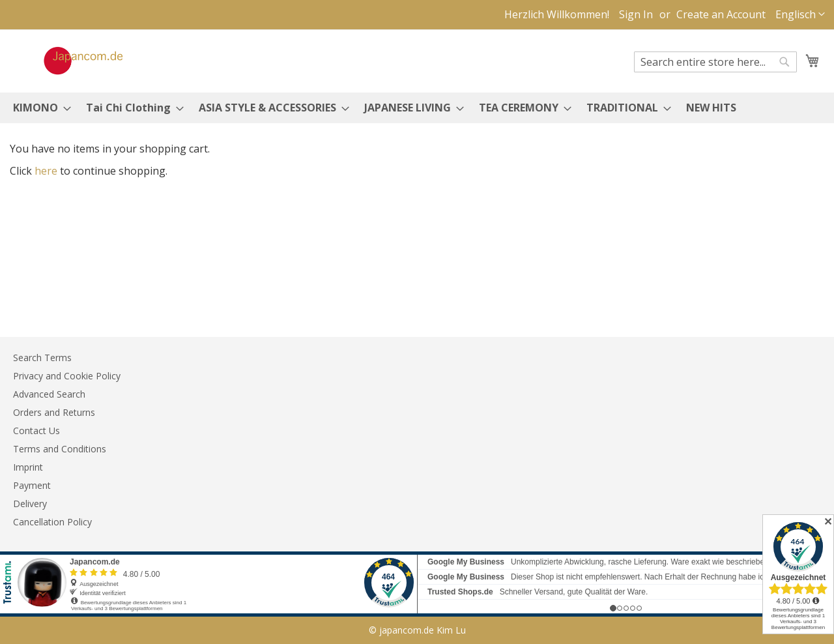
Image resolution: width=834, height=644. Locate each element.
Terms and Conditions (60, 449)
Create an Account (721, 14)
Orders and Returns (54, 412)
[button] (800, 15)
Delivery (30, 504)
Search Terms (42, 358)
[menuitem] (38, 108)
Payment (32, 485)
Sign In (636, 14)
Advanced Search (49, 394)
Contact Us (36, 431)
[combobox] (715, 62)
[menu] (417, 108)
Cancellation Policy (52, 522)
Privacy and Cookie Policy (67, 376)
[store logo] (70, 61)
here (46, 171)
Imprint (28, 467)
